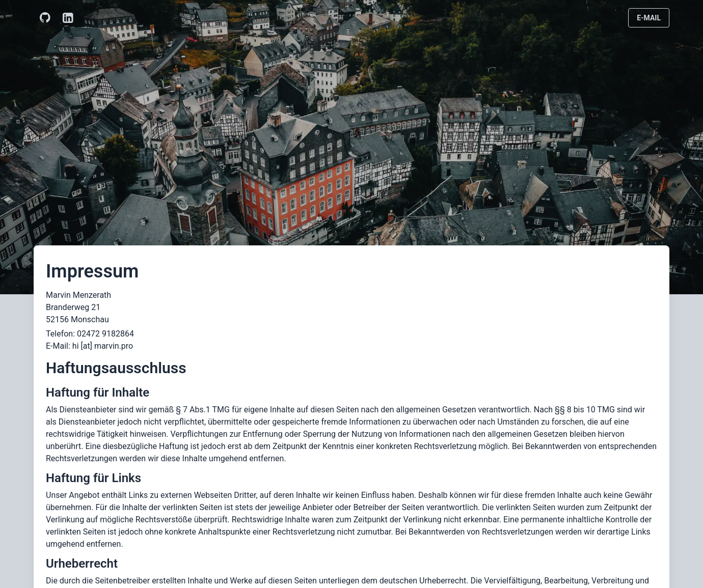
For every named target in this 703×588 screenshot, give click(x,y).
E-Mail (649, 18)
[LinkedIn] (68, 18)
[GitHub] (45, 18)
